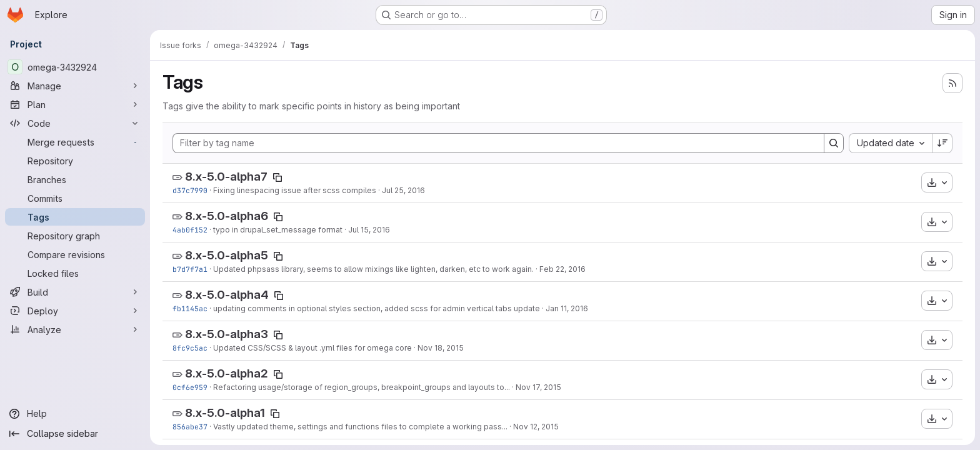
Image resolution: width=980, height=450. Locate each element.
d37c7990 (190, 190)
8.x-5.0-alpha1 (225, 413)
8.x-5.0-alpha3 (227, 334)
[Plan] (75, 104)
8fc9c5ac (190, 348)
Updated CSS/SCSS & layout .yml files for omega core (312, 348)
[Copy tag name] (277, 177)
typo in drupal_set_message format (278, 230)
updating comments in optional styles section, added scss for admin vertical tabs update (377, 308)
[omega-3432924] (75, 67)
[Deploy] (75, 311)
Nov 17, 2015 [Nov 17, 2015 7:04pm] (538, 387)
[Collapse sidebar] (75, 434)
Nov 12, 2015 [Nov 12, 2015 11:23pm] (536, 427)
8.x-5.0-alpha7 (226, 177)
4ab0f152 (190, 230)
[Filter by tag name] (498, 143)
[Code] (75, 123)
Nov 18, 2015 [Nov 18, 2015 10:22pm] (441, 348)
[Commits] (75, 198)
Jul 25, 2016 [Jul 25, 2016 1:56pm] (403, 190)
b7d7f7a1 (190, 269)
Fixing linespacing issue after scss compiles (295, 190)
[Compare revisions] (75, 254)
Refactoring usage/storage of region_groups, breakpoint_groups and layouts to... (362, 387)
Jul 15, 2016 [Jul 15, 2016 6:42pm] (369, 230)
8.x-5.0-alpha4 (227, 295)
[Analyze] (75, 329)
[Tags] (75, 217)
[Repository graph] (75, 236)
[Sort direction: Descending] (942, 143)
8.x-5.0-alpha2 (227, 373)
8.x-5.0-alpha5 (227, 255)
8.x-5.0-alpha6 (227, 216)
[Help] (75, 414)
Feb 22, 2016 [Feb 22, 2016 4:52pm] (562, 269)
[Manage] (75, 86)
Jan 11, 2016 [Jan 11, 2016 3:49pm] (567, 308)
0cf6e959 (190, 387)
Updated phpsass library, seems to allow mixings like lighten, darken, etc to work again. (373, 269)
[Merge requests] (75, 142)
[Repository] (75, 161)
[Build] (75, 292)
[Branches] (75, 179)
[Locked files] (75, 273)
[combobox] (890, 143)
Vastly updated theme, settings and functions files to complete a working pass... (360, 427)
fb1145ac (190, 308)
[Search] (834, 143)
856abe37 (190, 427)
